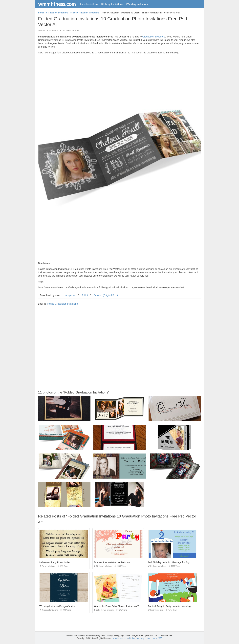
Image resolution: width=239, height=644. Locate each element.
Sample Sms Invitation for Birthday (112, 562)
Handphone (70, 295)
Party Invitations (89, 4)
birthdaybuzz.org (137, 638)
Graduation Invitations (48, 31)
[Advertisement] (120, 80)
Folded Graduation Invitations (62, 304)
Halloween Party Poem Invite (55, 562)
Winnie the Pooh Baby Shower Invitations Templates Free (124, 606)
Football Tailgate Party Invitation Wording (169, 606)
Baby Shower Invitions (104, 610)
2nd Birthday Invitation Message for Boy (169, 562)
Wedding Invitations (137, 4)
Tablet (85, 295)
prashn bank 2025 (154, 638)
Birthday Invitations (112, 4)
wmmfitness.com (57, 4)
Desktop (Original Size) (106, 295)
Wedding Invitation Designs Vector (57, 606)
